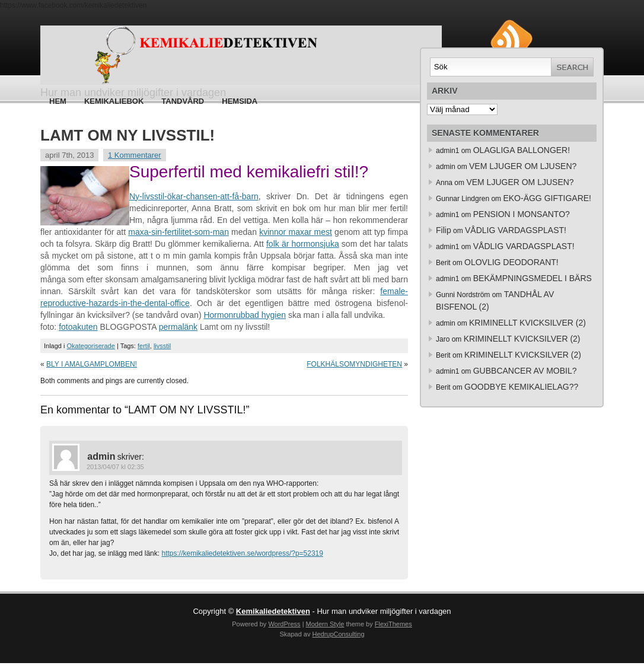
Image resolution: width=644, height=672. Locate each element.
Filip (444, 230)
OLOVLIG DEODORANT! (511, 262)
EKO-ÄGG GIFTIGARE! (547, 198)
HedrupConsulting (338, 634)
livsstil (162, 346)
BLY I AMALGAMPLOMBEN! (92, 364)
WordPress (284, 624)
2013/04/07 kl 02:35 (115, 467)
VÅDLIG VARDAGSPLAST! (516, 230)
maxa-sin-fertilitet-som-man (178, 232)
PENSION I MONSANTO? (522, 214)
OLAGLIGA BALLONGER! (522, 150)
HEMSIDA (240, 101)
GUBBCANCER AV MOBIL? (525, 371)
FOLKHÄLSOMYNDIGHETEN (354, 364)
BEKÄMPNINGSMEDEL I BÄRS (533, 278)
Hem (58, 101)
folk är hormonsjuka (303, 244)
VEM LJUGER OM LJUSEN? (523, 166)
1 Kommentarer (135, 155)
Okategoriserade (91, 346)
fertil (144, 346)
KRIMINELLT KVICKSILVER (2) (527, 323)
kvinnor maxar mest (296, 232)
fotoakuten (78, 327)
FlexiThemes (393, 624)
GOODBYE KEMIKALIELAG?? (521, 387)
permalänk (178, 327)
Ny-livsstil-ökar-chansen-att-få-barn (194, 196)
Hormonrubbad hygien (245, 315)
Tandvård (183, 101)
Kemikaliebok (114, 101)
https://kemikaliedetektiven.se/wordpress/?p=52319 (242, 553)
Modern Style (325, 624)
